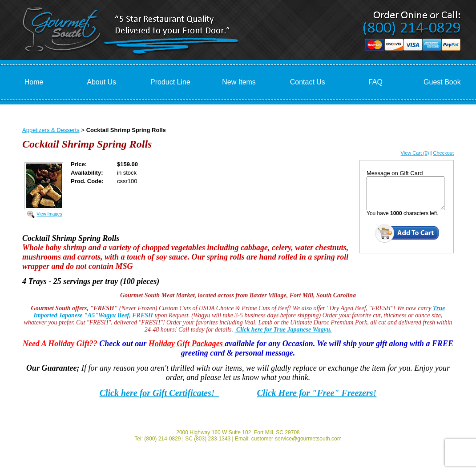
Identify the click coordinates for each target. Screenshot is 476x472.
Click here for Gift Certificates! (159, 393)
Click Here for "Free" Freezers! (317, 393)
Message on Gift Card (395, 173)
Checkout (444, 153)
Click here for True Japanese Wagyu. (283, 330)
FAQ (375, 82)
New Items (239, 82)
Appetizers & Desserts (51, 130)
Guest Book (442, 82)
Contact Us (308, 82)
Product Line (170, 82)
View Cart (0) (415, 153)
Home (34, 82)
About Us (101, 82)
